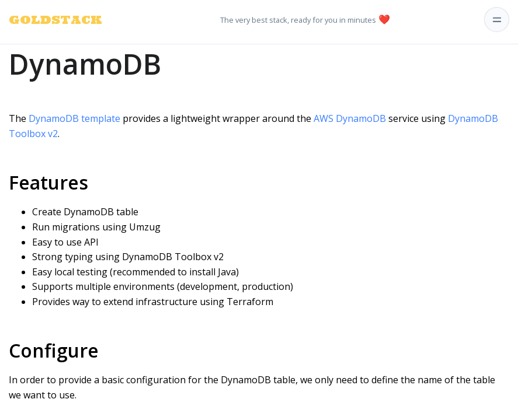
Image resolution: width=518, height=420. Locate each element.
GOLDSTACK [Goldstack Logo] (41, 20)
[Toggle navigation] (497, 20)
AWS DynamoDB (350, 118)
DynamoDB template (74, 118)
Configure (54, 350)
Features (48, 182)
